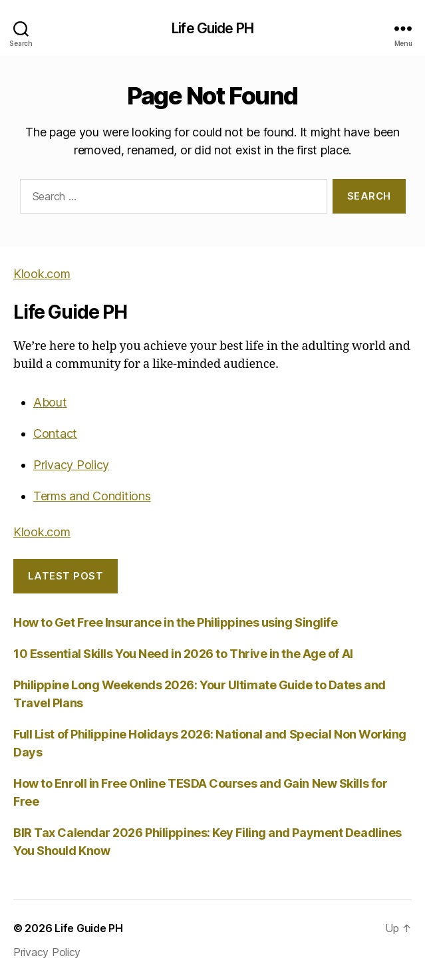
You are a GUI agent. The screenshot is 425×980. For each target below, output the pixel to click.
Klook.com (42, 274)
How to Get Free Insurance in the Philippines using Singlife (175, 622)
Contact (55, 433)
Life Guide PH (213, 28)
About (50, 402)
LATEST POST (66, 576)
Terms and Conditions (92, 496)
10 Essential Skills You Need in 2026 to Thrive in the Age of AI (183, 654)
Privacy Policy (71, 465)
